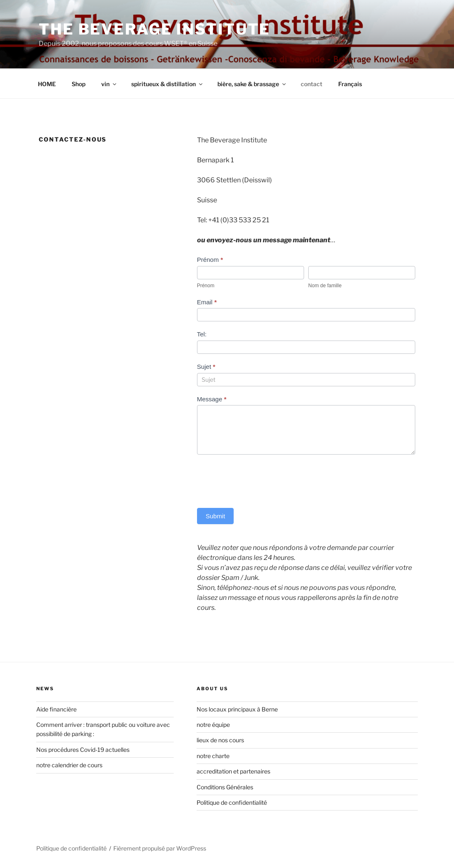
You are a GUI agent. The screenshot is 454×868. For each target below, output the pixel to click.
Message (212, 399)
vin (109, 84)
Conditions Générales (225, 787)
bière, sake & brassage (252, 84)
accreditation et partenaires (233, 771)
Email (207, 302)
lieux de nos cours (220, 740)
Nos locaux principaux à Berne (237, 709)
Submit (216, 516)
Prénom (210, 260)
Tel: (202, 334)
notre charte (213, 756)
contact (312, 84)
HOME (47, 84)
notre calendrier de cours (69, 765)
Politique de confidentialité (232, 802)
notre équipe (213, 725)
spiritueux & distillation (167, 84)
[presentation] (260, 479)
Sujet (206, 367)
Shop (79, 84)
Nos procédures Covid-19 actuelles (83, 750)
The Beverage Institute (155, 29)
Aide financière (56, 709)
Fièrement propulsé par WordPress (160, 848)
